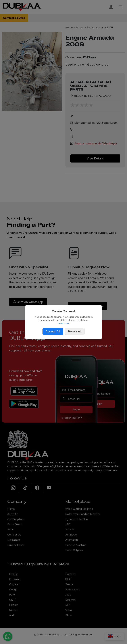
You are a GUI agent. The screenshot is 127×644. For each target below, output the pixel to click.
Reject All (75, 331)
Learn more (64, 323)
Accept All (53, 331)
